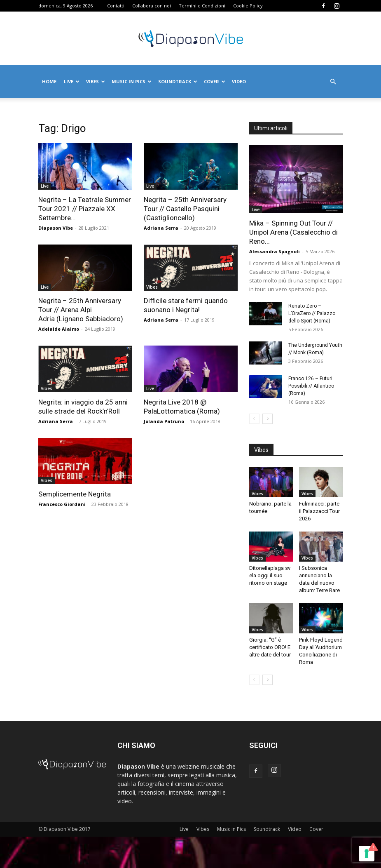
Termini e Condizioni (202, 6)
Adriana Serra (161, 228)
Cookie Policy (248, 6)
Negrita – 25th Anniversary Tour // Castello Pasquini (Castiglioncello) (185, 209)
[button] (333, 82)
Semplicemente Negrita (75, 494)
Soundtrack (178, 81)
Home (49, 81)
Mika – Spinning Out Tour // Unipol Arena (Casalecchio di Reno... (293, 232)
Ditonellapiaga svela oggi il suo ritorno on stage (270, 575)
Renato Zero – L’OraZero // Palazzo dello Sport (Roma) (312, 313)
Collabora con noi (152, 6)
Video (239, 81)
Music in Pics (132, 81)
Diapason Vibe (56, 228)
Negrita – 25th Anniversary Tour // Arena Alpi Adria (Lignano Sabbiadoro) (81, 310)
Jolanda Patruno (164, 421)
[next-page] (268, 419)
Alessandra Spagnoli (275, 251)
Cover (215, 81)
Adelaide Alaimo (59, 329)
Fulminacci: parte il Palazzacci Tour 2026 (319, 511)
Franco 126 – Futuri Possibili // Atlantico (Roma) (311, 386)
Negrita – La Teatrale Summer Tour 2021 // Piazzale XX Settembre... (85, 209)
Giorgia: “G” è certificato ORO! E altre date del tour (270, 647)
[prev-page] (254, 419)
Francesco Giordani (62, 504)
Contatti (116, 6)
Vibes (96, 81)
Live (72, 81)
